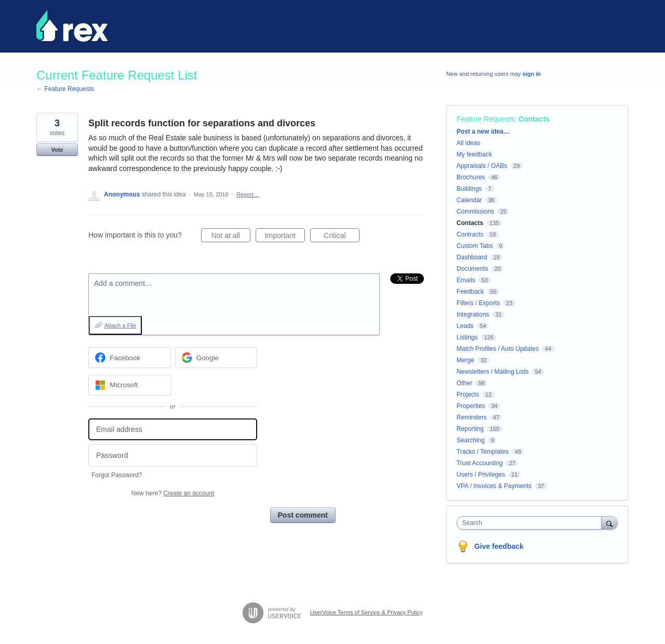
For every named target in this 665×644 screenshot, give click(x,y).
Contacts (534, 119)
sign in (532, 74)
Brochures (471, 177)
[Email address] (173, 430)
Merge (465, 360)
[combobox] (532, 523)
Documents (473, 269)
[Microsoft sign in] (130, 385)
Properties (471, 406)
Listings (467, 337)
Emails (466, 280)
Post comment (303, 515)
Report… (248, 194)
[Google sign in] (216, 358)
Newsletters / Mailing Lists (493, 372)
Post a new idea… (483, 132)
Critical (342, 237)
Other (464, 383)
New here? (173, 493)
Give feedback (499, 546)
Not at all (231, 237)
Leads (465, 326)
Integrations (473, 314)
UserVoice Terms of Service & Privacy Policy (367, 612)
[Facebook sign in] (130, 358)
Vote (57, 150)
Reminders (472, 417)
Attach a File (120, 325)
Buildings (469, 189)
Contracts (470, 234)
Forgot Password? (117, 475)
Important (285, 237)
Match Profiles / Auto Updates (498, 349)
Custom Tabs (475, 246)
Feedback (470, 292)
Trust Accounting (480, 463)
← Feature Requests (65, 89)
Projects (468, 395)
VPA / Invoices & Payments (494, 486)
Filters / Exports (478, 303)
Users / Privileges (481, 475)
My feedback (474, 154)
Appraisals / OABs (482, 166)
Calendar (469, 200)
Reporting (470, 429)
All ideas (468, 143)
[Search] (609, 523)
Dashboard (472, 257)
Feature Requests (486, 119)
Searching (471, 440)
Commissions (475, 212)
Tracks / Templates (483, 452)
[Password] (173, 456)
